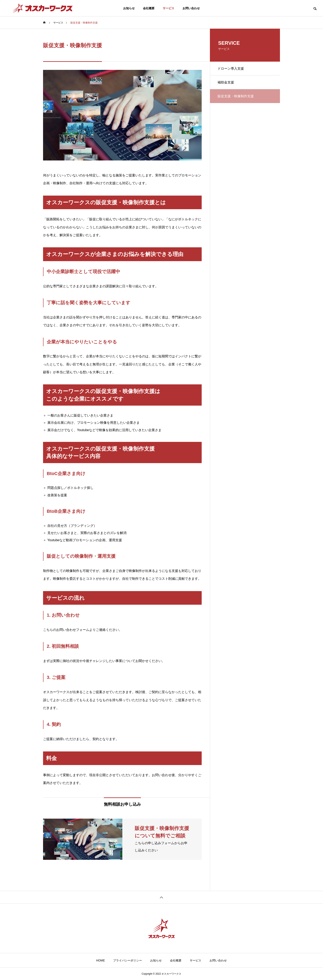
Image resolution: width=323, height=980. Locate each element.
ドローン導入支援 (231, 69)
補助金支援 (226, 83)
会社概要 (149, 8)
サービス (169, 8)
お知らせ (129, 8)
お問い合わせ (191, 8)
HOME (101, 960)
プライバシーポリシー (128, 960)
